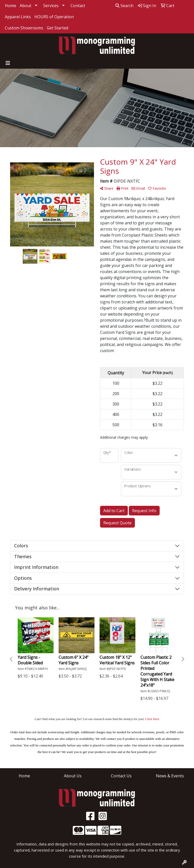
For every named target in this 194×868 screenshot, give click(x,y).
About (26, 6)
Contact (78, 6)
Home (10, 6)
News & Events (170, 776)
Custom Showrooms (24, 28)
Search (124, 6)
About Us (73, 776)
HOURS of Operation (54, 17)
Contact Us (121, 776)
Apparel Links (18, 17)
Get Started (57, 28)
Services (51, 6)
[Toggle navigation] (8, 63)
